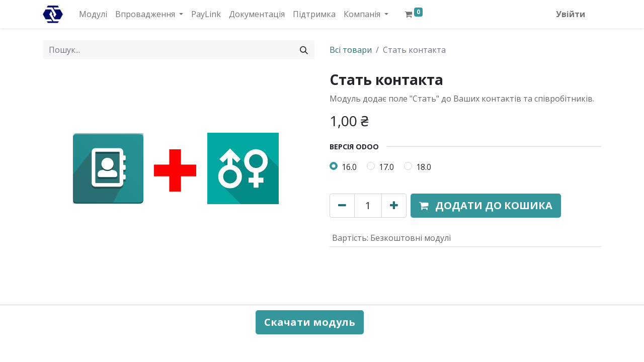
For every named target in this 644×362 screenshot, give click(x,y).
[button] (486, 206)
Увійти (571, 14)
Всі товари (351, 50)
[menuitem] (93, 14)
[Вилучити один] (342, 206)
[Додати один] (394, 206)
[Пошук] (304, 50)
